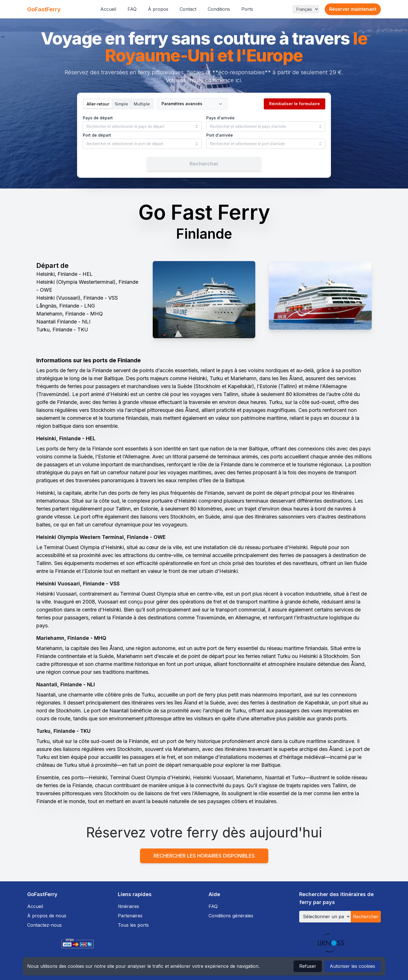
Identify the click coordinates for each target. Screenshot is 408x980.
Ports (247, 9)
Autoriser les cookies (352, 966)
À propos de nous (47, 916)
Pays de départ (98, 118)
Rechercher (366, 916)
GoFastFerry (44, 9)
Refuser (308, 966)
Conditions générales (231, 916)
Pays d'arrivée (220, 118)
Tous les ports (133, 925)
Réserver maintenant (353, 9)
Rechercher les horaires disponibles (204, 856)
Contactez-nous (44, 925)
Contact (188, 9)
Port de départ (97, 135)
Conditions (219, 9)
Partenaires (130, 916)
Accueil (108, 9)
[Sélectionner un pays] (325, 917)
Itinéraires (128, 906)
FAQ (132, 9)
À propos (158, 9)
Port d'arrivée (220, 135)
